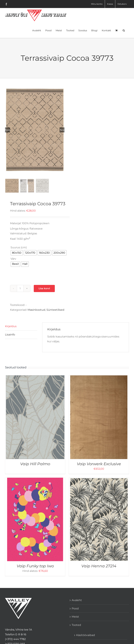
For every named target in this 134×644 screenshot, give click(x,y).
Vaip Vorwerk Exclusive (99, 464)
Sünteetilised (55, 309)
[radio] (17, 252)
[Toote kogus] (20, 288)
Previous (8, 130)
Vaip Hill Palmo (35, 464)
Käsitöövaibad (86, 635)
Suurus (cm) (19, 247)
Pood (75, 608)
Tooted (76, 625)
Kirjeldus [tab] (11, 326)
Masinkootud (36, 309)
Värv (13, 258)
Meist (75, 616)
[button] (124, 30)
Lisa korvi (44, 288)
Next (62, 130)
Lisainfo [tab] (10, 334)
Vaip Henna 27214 (99, 566)
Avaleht (77, 600)
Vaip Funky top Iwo (35, 566)
